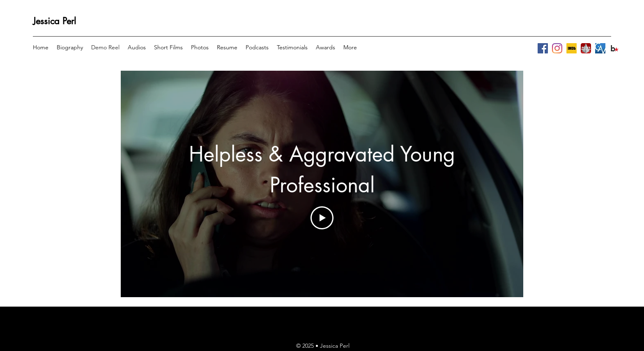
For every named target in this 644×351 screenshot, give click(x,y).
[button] (137, 47)
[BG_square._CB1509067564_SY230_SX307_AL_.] (572, 48)
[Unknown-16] (600, 48)
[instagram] (557, 48)
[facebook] (543, 48)
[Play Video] (322, 218)
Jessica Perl (54, 21)
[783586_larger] (586, 48)
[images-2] (615, 48)
